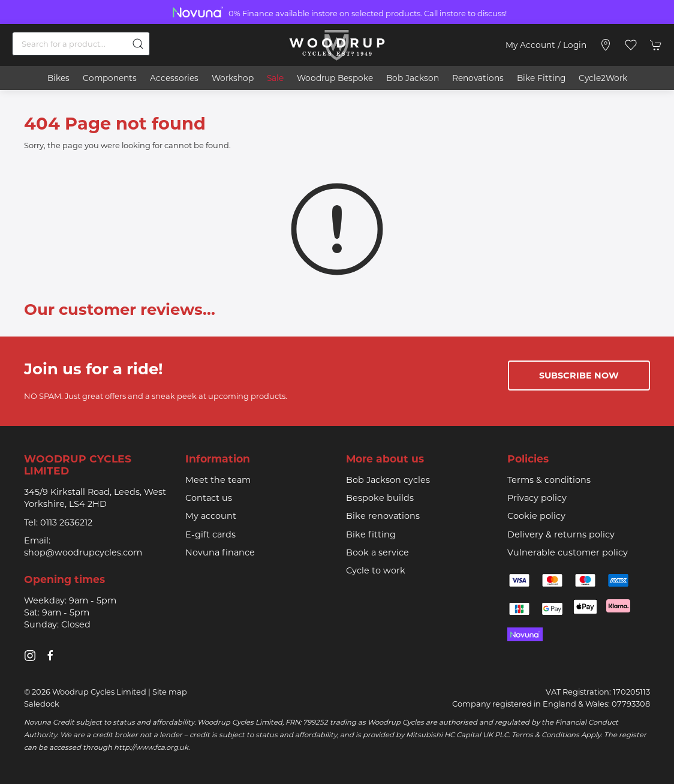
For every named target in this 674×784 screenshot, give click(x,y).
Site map (170, 692)
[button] (631, 45)
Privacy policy (537, 498)
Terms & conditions (549, 480)
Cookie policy (536, 516)
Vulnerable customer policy (568, 552)
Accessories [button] (174, 78)
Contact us (209, 498)
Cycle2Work (603, 78)
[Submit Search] (138, 44)
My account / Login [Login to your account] (546, 45)
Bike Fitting (541, 78)
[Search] (81, 44)
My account (211, 516)
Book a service (377, 552)
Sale (275, 78)
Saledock (42, 704)
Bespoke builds (380, 498)
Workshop (233, 78)
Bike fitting (371, 534)
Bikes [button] (58, 78)
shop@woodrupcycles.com (83, 552)
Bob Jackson (413, 78)
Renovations (478, 78)
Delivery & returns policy (561, 534)
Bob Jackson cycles (388, 480)
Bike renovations (383, 516)
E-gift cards (210, 534)
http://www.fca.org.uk (151, 747)
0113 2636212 (66, 522)
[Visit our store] (606, 45)
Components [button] (110, 78)
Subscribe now (579, 376)
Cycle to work (376, 570)
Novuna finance (220, 552)
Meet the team (218, 480)
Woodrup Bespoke (335, 78)
